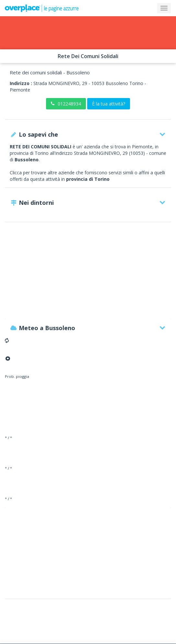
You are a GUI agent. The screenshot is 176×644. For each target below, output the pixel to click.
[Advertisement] (88, 274)
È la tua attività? (109, 104)
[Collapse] (164, 8)
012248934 (66, 104)
